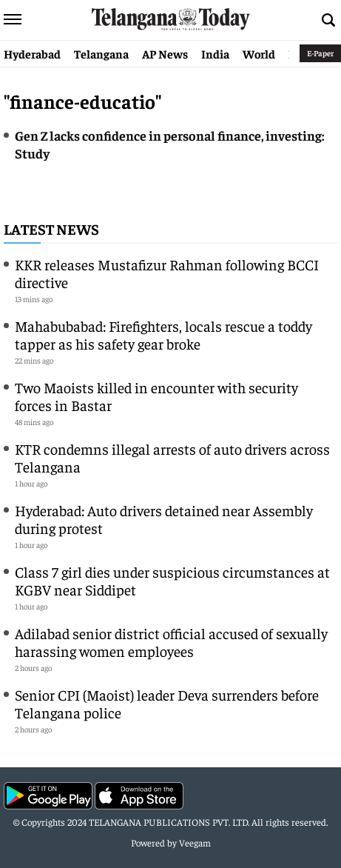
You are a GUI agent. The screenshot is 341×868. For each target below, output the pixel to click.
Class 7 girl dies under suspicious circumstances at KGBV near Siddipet (172, 580)
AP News (165, 53)
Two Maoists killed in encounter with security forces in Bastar (156, 396)
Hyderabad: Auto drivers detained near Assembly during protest (164, 519)
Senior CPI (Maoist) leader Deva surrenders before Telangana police (167, 703)
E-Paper (320, 53)
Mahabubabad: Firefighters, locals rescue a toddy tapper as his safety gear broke (163, 334)
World (259, 53)
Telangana (101, 53)
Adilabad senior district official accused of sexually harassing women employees (171, 642)
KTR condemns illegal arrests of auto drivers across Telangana (172, 457)
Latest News (51, 228)
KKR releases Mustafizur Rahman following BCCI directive (167, 273)
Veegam (195, 842)
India (215, 53)
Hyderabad (32, 53)
